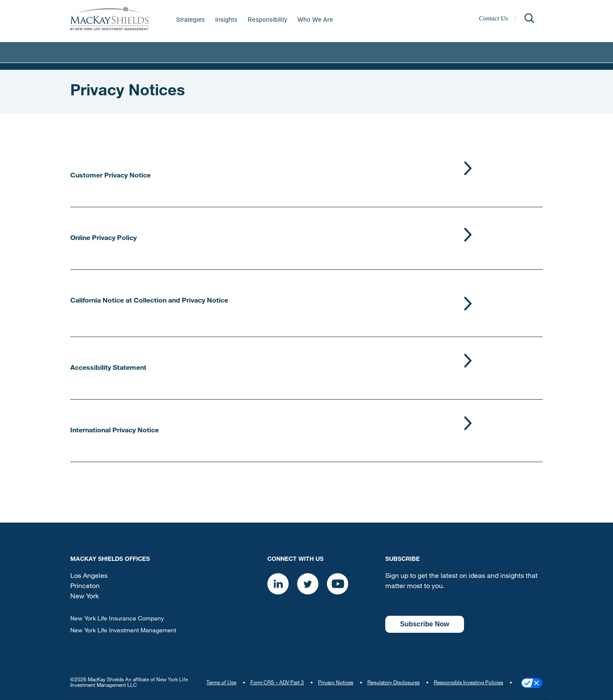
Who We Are (315, 20)
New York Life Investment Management (123, 631)
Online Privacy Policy (103, 239)
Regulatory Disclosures (394, 683)
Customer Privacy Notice (110, 176)
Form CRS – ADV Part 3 (277, 683)
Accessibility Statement (108, 369)
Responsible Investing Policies (468, 683)
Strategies (190, 20)
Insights (226, 20)
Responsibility (268, 20)
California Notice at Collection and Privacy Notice (149, 301)
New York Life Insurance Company (117, 619)
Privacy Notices (336, 683)
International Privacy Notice (115, 431)
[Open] (529, 18)
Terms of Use (221, 683)
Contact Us (493, 18)
